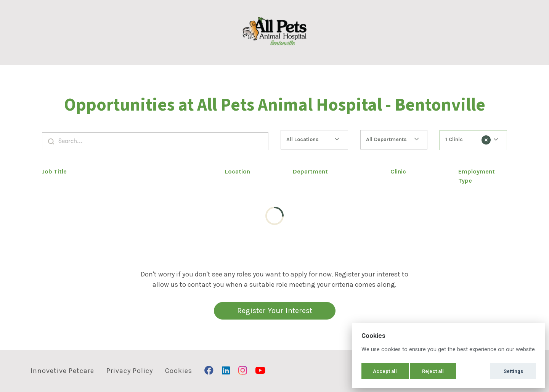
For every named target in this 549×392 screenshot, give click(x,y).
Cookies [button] (179, 371)
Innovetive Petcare (62, 371)
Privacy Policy (130, 371)
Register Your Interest (275, 311)
